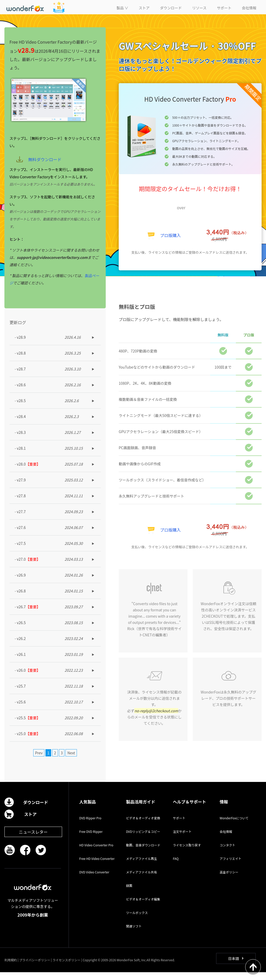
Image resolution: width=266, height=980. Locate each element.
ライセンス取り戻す (187, 853)
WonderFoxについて (234, 826)
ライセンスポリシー (66, 968)
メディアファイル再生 (141, 866)
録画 (129, 893)
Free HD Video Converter (97, 866)
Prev (39, 761)
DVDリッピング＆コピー (143, 839)
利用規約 (11, 968)
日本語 (234, 966)
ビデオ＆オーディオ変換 (143, 826)
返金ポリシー (229, 880)
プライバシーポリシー (35, 968)
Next (71, 761)
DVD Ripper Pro (90, 826)
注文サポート (182, 839)
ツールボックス (137, 920)
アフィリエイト (231, 866)
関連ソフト (134, 934)
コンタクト (228, 853)
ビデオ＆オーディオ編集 (143, 907)
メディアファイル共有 (141, 880)
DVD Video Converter (94, 880)
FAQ (176, 866)
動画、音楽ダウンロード (143, 853)
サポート (179, 826)
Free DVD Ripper (91, 839)
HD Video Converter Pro (96, 853)
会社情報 (226, 839)
